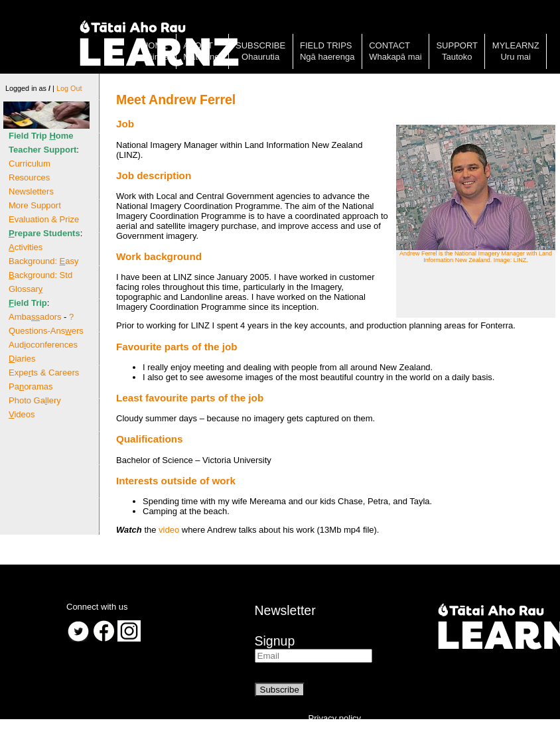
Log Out (69, 88)
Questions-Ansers (46, 331)
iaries (22, 359)
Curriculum (30, 164)
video (169, 530)
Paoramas (31, 386)
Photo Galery (35, 400)
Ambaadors (35, 317)
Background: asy (44, 261)
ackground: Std (40, 275)
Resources (29, 177)
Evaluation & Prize (44, 219)
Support (457, 45)
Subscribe (260, 45)
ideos (22, 414)
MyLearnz (516, 45)
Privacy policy (335, 718)
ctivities (26, 247)
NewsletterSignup (285, 626)
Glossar (26, 289)
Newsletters (31, 191)
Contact (389, 45)
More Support (35, 205)
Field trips (326, 45)
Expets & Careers (44, 373)
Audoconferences (43, 345)
